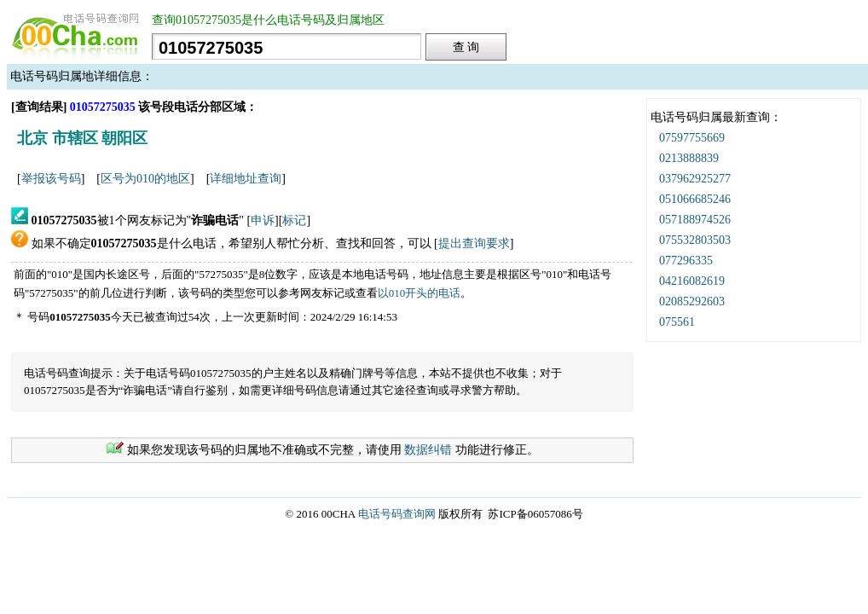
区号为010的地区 (145, 179)
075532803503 (695, 240)
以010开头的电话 (420, 293)
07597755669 (692, 138)
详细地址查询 (246, 179)
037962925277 (695, 179)
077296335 (686, 261)
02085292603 (692, 301)
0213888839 (689, 158)
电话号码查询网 (397, 514)
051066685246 (695, 199)
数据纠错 (428, 450)
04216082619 (692, 281)
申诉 (263, 220)
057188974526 (695, 220)
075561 (677, 322)
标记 (294, 220)
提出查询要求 (474, 243)
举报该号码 (51, 179)
